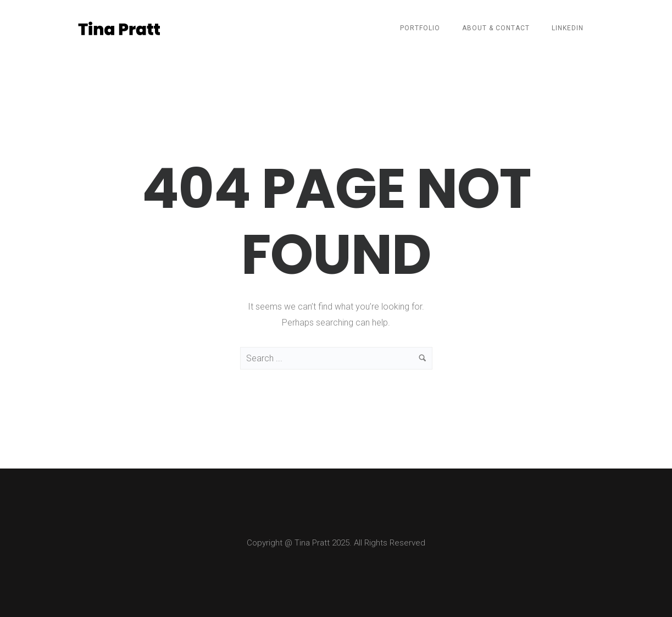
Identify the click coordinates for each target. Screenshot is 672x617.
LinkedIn (568, 28)
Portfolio (420, 28)
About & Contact (496, 28)
